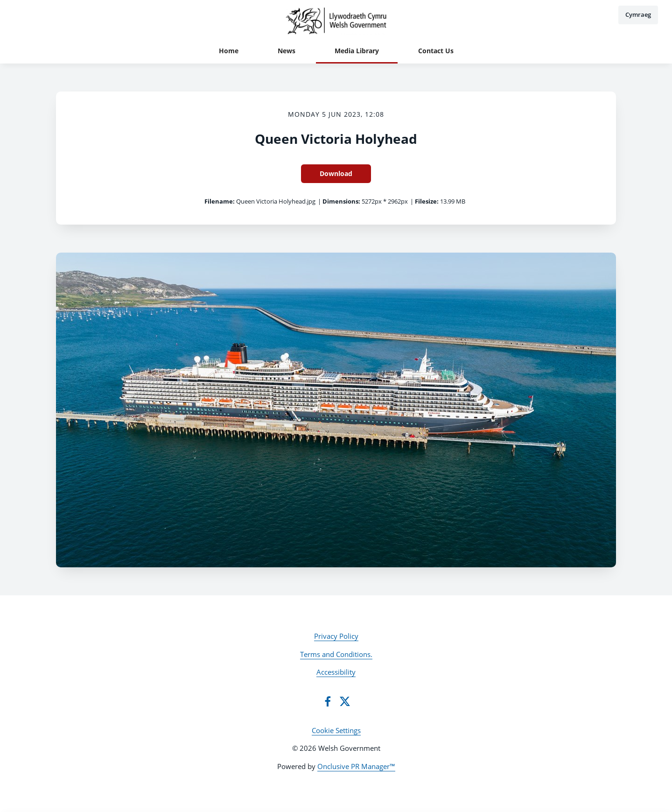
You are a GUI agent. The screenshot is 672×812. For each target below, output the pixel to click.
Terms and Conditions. (336, 654)
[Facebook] (328, 701)
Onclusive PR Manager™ (356, 766)
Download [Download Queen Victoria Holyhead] (336, 173)
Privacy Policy (336, 636)
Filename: (220, 201)
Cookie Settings (336, 730)
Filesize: (427, 201)
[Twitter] (345, 701)
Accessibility (336, 672)
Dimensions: (341, 201)
